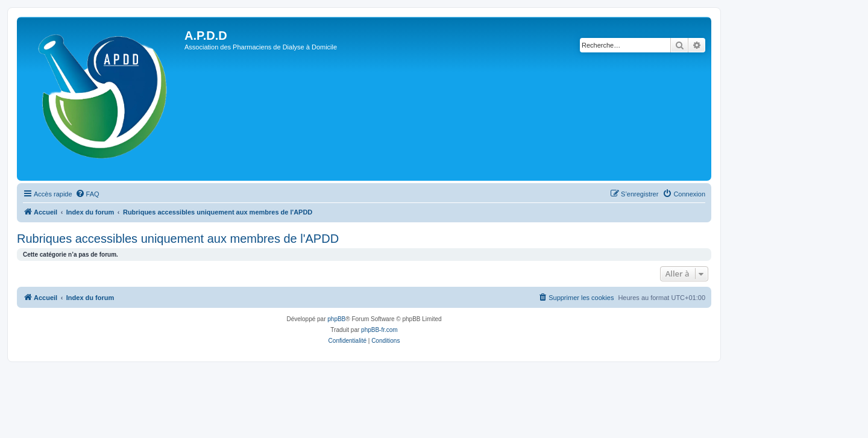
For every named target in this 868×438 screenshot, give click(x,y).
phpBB (336, 319)
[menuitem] (87, 194)
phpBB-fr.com (379, 330)
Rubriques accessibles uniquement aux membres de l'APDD (178, 239)
